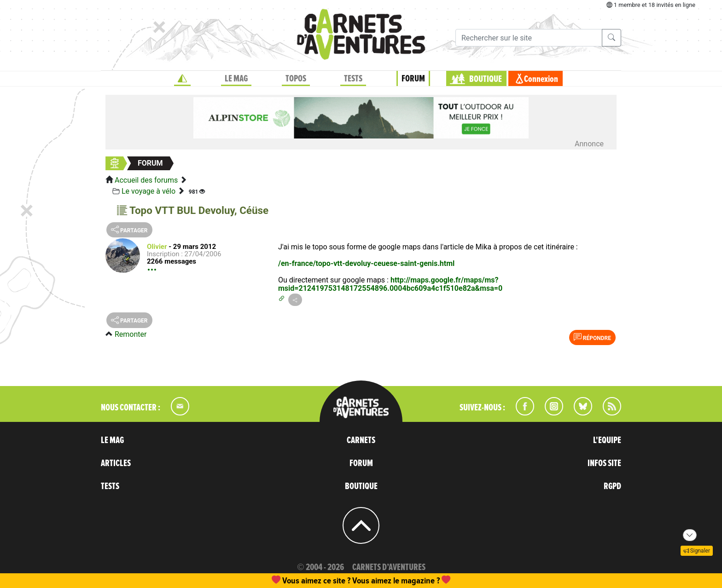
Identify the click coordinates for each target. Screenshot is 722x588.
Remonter (131, 334)
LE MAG (236, 79)
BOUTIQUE (486, 79)
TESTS (353, 79)
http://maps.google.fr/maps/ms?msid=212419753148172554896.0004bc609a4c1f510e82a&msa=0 (390, 284)
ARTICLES (116, 463)
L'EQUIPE (607, 440)
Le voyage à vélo (148, 191)
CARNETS (361, 440)
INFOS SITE (604, 463)
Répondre (592, 337)
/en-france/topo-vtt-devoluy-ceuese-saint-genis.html (366, 263)
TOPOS (296, 79)
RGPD (612, 486)
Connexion (541, 79)
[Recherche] (529, 38)
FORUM (413, 79)
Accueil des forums (146, 180)
